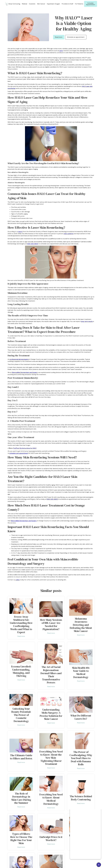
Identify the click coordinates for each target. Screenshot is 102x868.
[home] (6, 4)
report (20, 232)
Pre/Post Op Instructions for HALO (25, 448)
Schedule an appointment (76, 37)
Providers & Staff (67, 4)
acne (61, 51)
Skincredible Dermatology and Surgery (25, 372)
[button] (14, 4)
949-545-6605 (33, 244)
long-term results (87, 321)
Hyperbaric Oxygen (53, 4)
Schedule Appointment (91, 4)
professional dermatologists (19, 359)
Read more (59, 37)
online (18, 580)
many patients (69, 234)
